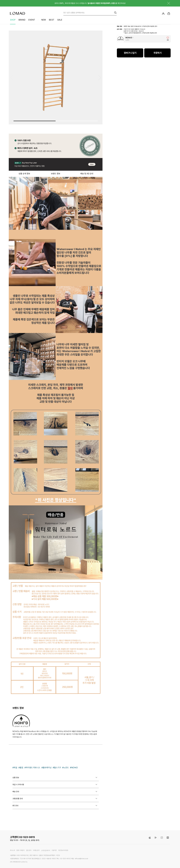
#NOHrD (74, 768)
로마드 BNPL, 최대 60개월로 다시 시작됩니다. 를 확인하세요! (90, 3)
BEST (52, 20)
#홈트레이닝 (46, 768)
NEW (44, 20)
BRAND (22, 20)
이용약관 (54, 850)
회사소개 (12, 850)
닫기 (167, 3)
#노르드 (65, 768)
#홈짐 (21, 768)
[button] (100, 78)
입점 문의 (29, 850)
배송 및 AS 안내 (87, 174)
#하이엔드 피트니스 (32, 768)
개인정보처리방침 (63, 850)
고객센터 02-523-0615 (22, 837)
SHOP (13, 20)
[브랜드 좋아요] (168, 39)
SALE (60, 20)
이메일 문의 (36, 850)
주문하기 (157, 53)
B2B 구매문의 (20, 850)
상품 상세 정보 (24, 174)
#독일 (15, 768)
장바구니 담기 (130, 53)
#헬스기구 (57, 768)
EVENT (32, 20)
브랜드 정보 (56, 174)
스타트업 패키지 (46, 850)
